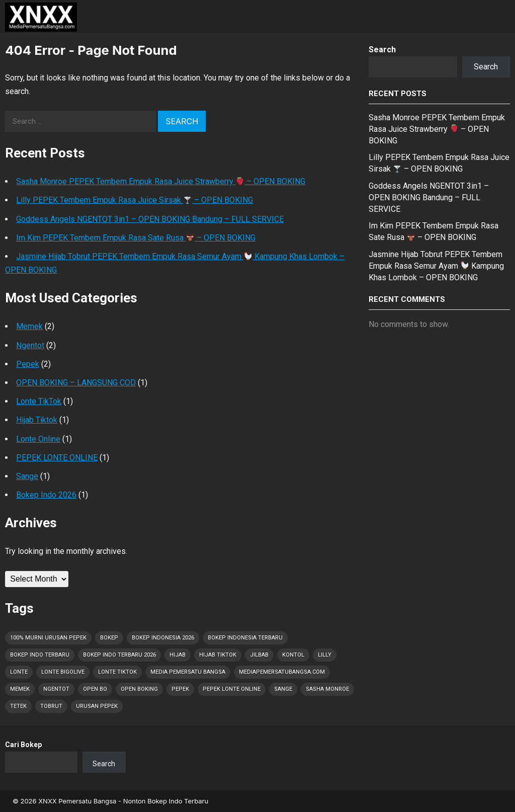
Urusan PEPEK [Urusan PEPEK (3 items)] (97, 706)
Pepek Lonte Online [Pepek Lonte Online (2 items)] (232, 689)
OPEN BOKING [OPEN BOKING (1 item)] (139, 689)
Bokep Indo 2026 (46, 495)
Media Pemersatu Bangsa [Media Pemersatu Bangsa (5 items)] (188, 672)
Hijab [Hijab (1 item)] (178, 655)
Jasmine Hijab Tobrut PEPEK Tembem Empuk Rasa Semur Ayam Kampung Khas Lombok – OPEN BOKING (436, 266)
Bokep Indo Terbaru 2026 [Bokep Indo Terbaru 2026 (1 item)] (119, 655)
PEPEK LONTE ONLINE (57, 458)
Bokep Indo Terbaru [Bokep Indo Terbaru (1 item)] (40, 655)
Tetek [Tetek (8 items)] (18, 706)
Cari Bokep (23, 745)
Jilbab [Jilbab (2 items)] (259, 655)
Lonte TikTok (39, 401)
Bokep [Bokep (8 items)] (109, 638)
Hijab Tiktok (37, 420)
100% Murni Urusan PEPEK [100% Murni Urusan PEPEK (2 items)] (48, 638)
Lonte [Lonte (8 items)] (19, 672)
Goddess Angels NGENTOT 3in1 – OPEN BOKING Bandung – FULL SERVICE (150, 219)
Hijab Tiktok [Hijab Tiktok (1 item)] (218, 655)
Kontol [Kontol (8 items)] (293, 655)
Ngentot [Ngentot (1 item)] (56, 689)
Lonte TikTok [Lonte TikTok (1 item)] (117, 672)
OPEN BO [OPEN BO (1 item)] (95, 689)
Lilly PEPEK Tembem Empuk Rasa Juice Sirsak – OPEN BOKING (135, 200)
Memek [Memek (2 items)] (20, 689)
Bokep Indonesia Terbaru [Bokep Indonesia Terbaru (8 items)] (245, 638)
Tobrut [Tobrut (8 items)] (51, 706)
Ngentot (30, 345)
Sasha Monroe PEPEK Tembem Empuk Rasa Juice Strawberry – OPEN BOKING (161, 181)
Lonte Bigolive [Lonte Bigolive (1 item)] (63, 672)
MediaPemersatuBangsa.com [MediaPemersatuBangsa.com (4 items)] (282, 672)
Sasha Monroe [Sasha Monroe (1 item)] (327, 689)
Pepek (28, 364)
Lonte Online (38, 439)
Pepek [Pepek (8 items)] (180, 689)
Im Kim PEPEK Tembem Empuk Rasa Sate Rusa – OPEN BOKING (136, 238)
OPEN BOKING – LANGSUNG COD (76, 383)
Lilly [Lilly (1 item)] (325, 655)
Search (382, 50)
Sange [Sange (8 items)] (283, 689)
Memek (29, 326)
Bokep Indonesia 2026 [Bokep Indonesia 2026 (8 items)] (163, 638)
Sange (27, 476)
